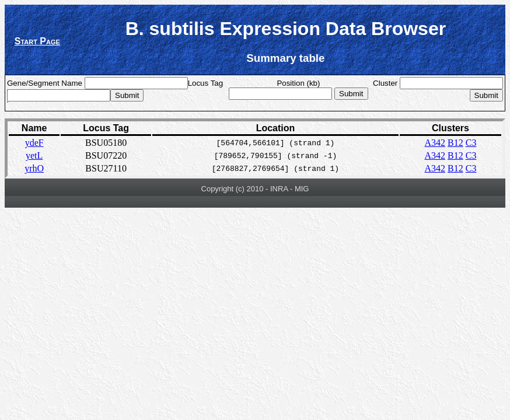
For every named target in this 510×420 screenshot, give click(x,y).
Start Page (37, 41)
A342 (435, 143)
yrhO (34, 168)
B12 (455, 143)
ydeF (34, 143)
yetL (34, 155)
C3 (471, 143)
